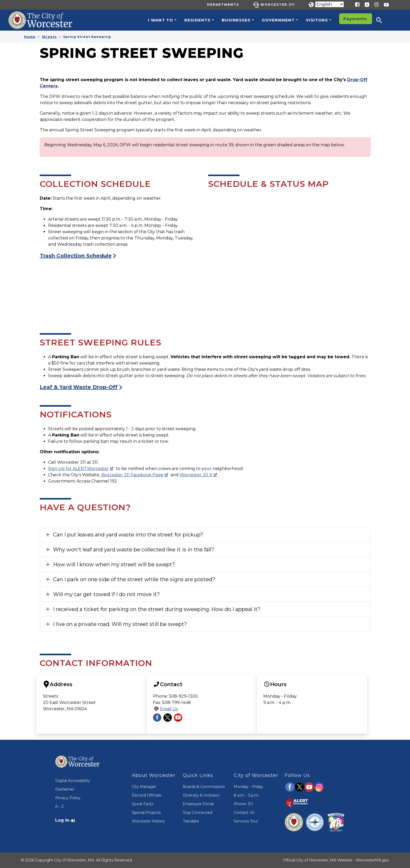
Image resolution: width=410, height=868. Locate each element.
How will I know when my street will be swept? (114, 564)
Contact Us (244, 813)
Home (30, 37)
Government (278, 20)
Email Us (169, 709)
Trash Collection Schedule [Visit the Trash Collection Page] (76, 256)
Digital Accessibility (73, 781)
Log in (62, 820)
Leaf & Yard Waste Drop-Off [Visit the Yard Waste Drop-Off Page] (79, 387)
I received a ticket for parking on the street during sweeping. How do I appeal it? (157, 609)
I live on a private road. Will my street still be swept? (120, 624)
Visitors (317, 20)
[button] (383, 20)
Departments (223, 5)
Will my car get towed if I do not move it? (106, 594)
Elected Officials (147, 795)
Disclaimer (65, 789)
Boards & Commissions (204, 787)
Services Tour (246, 821)
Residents (197, 20)
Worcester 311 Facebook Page (132, 475)
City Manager (144, 787)
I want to (161, 20)
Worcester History (148, 821)
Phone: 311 (243, 804)
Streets (49, 37)
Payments (355, 19)
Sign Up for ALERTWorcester (78, 469)
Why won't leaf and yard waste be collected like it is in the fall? (134, 550)
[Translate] (329, 4)
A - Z (59, 807)
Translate (191, 821)
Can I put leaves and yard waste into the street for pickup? (128, 535)
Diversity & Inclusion (201, 795)
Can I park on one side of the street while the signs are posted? (134, 579)
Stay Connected (198, 813)
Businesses (236, 20)
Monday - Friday (248, 787)
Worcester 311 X (196, 475)
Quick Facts (143, 804)
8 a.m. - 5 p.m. (246, 795)
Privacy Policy (68, 798)
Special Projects (146, 813)
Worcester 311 (278, 5)
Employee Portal (198, 804)
